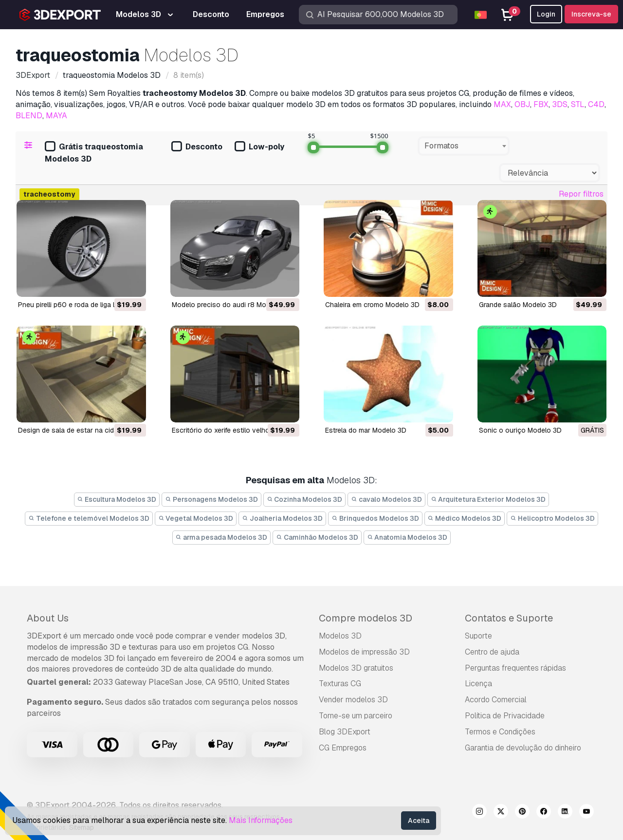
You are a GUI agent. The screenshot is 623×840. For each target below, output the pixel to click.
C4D (596, 104)
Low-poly (259, 147)
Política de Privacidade (505, 716)
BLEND (29, 116)
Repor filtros (581, 194)
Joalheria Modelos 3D (282, 518)
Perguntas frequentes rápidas (515, 668)
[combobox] (464, 146)
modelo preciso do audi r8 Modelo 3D (231, 305)
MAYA (56, 116)
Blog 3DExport (345, 732)
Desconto (197, 147)
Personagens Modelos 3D (211, 499)
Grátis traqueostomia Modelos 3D (94, 153)
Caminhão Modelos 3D (317, 537)
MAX (502, 104)
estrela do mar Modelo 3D (366, 430)
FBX (541, 104)
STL (578, 104)
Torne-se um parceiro (356, 716)
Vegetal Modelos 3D (196, 518)
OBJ (522, 104)
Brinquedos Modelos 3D (375, 518)
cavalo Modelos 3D (386, 499)
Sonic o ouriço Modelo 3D (520, 430)
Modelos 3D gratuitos (356, 668)
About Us (48, 618)
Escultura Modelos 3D (117, 499)
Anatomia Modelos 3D (407, 537)
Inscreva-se (591, 14)
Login (546, 14)
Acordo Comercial (496, 700)
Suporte (478, 636)
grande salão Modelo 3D (518, 305)
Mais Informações (261, 820)
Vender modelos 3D (353, 700)
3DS (560, 104)
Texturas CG (340, 684)
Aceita (419, 821)
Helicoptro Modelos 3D (552, 518)
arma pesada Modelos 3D (222, 537)
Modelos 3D (340, 636)
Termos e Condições (500, 732)
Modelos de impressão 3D (364, 652)
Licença (478, 684)
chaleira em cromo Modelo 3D (372, 305)
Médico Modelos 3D (465, 518)
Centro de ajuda (492, 652)
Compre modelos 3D (366, 618)
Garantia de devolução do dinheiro (523, 748)
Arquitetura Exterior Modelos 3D (488, 499)
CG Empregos (343, 748)
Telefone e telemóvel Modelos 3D (89, 518)
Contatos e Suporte (509, 618)
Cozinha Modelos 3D (305, 499)
